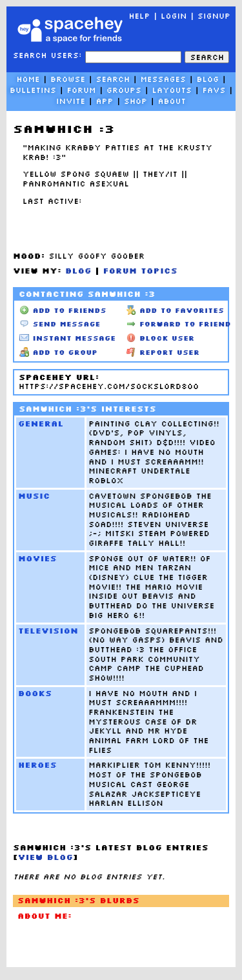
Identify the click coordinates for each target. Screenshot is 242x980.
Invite (71, 101)
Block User (161, 338)
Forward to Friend (179, 324)
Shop (136, 101)
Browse (68, 79)
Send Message (60, 324)
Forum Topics (141, 271)
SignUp (214, 16)
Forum (81, 90)
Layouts (172, 90)
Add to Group (59, 352)
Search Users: (47, 55)
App (104, 101)
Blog (208, 79)
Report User (163, 352)
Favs (214, 90)
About (172, 101)
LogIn (174, 16)
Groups (124, 90)
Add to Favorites (176, 310)
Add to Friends (63, 310)
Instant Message (67, 338)
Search (207, 57)
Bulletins (33, 90)
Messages (164, 79)
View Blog (46, 857)
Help (139, 16)
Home (28, 79)
